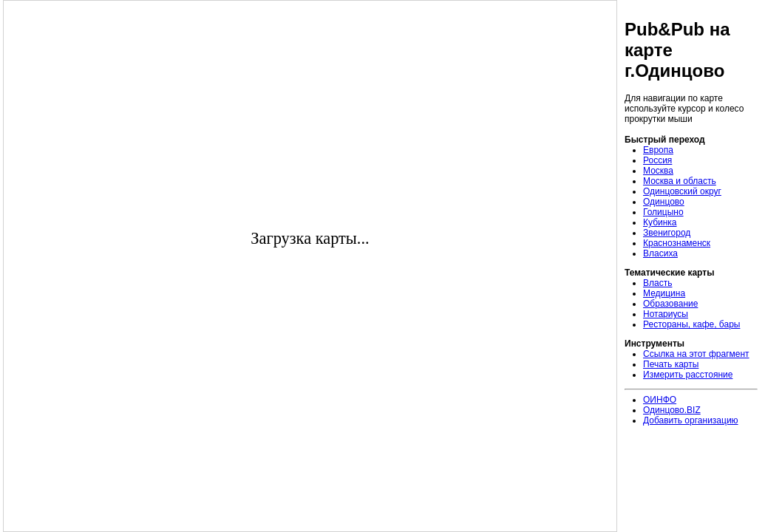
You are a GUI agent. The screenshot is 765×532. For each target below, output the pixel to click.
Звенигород (667, 233)
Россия (657, 160)
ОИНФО (660, 400)
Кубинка (660, 222)
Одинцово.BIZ (672, 410)
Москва (658, 171)
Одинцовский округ (682, 191)
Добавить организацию (691, 420)
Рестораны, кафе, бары (691, 324)
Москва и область (680, 181)
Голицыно (663, 212)
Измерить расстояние (688, 375)
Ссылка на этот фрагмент (696, 354)
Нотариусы (666, 314)
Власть (657, 283)
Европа (658, 150)
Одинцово (664, 202)
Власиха (660, 253)
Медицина (664, 293)
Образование (670, 304)
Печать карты (671, 364)
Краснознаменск (677, 243)
